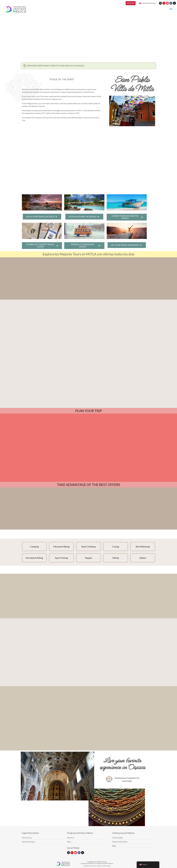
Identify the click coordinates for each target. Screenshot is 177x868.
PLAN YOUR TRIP (89, 411)
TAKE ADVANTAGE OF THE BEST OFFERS (89, 485)
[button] (88, 66)
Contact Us (92, 862)
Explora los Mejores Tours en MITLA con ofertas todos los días (89, 254)
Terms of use (102, 862)
